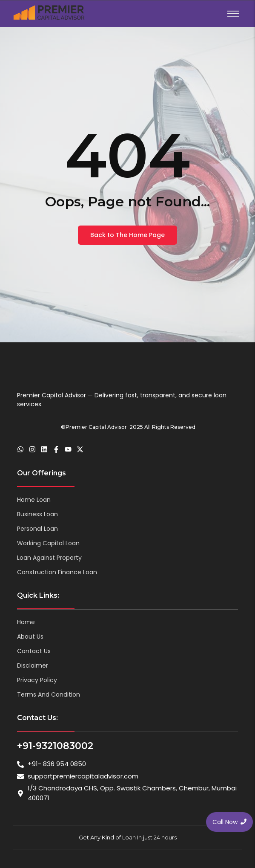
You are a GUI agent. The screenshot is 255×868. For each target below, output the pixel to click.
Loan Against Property (49, 558)
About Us (30, 637)
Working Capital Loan (48, 543)
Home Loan (34, 500)
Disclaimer (33, 665)
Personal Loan (37, 529)
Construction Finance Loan (57, 572)
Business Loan (37, 514)
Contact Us (34, 651)
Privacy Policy (37, 680)
